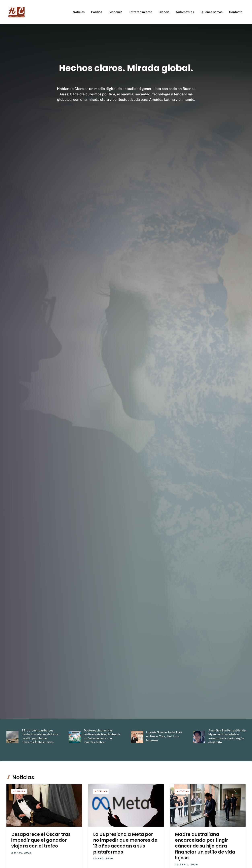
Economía (115, 12)
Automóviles (185, 12)
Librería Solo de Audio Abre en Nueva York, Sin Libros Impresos (164, 736)
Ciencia (164, 12)
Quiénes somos (212, 12)
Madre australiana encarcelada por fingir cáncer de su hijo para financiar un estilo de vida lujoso (205, 846)
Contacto (236, 12)
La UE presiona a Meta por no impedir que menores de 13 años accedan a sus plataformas (125, 843)
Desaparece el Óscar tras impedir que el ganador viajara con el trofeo (41, 840)
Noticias (79, 12)
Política (97, 12)
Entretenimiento (140, 12)
